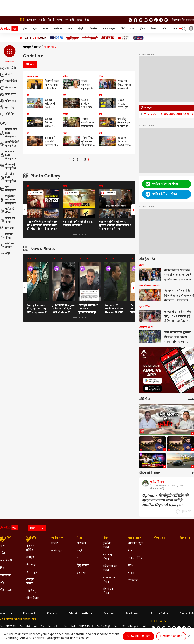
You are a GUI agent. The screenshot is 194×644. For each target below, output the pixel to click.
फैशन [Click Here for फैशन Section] (131, 573)
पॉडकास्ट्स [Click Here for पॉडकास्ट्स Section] (6, 590)
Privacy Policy (160, 613)
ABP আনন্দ (54, 626)
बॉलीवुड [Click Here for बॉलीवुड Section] (30, 557)
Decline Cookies (171, 636)
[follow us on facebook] (135, 20)
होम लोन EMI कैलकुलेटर (8, 178)
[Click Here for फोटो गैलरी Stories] (90, 38)
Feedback (29, 613)
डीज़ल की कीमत (7, 220)
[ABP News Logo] (10, 29)
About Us (6, 613)
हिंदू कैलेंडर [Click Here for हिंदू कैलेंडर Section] (83, 566)
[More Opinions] (191, 473)
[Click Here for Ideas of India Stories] (123, 38)
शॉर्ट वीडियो (9, 81)
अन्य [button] (178, 29)
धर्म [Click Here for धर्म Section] (79, 558)
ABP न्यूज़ (39, 626)
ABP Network (8, 626)
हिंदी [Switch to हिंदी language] (22, 20)
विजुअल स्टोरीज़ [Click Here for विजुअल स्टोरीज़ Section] (30, 548)
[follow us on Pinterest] (156, 20)
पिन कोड (7, 228)
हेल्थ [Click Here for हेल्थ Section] (131, 566)
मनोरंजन (58, 29)
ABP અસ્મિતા (86, 626)
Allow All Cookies (139, 636)
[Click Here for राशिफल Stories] (73, 38)
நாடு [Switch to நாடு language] (79, 20)
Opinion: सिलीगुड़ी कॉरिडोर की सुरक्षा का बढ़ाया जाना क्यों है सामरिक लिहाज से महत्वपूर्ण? (165, 501)
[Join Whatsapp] (166, 20)
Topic (37, 47)
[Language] (37, 528)
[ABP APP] (152, 381)
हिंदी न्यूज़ (27, 47)
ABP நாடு (134, 626)
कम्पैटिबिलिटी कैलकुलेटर (10, 144)
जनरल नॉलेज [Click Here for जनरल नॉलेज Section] (135, 558)
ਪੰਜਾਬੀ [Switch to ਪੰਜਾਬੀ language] (51, 20)
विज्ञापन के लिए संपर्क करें (183, 20)
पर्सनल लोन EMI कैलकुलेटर (9, 133)
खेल (70, 29)
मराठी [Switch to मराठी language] (42, 20)
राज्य (45, 29)
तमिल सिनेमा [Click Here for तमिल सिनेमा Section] (33, 598)
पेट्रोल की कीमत (7, 211)
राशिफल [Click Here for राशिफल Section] (81, 543)
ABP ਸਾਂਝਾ (119, 626)
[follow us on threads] (141, 20)
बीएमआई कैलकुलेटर (8, 166)
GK (123, 29)
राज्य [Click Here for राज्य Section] (3, 546)
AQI (5, 254)
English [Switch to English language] (32, 20)
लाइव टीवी (8, 68)
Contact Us (187, 613)
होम (25, 29)
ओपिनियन (8, 114)
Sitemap (109, 613)
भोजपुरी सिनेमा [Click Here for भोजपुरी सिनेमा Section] (30, 582)
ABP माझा (69, 626)
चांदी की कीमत (7, 246)
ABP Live (25, 626)
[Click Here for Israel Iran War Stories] (33, 38)
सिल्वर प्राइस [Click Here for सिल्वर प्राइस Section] (186, 538)
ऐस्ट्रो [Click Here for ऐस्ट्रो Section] (79, 538)
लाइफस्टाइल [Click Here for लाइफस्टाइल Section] (135, 538)
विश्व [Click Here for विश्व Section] (2, 568)
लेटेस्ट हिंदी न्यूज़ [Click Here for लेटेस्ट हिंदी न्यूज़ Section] (6, 539)
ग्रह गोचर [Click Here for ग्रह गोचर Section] (82, 573)
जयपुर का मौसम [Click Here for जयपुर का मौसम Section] (108, 557)
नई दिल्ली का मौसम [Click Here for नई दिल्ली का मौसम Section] (110, 568)
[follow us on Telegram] (161, 20)
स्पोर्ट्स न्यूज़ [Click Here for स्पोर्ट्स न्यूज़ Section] (57, 538)
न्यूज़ (35, 29)
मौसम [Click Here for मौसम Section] (106, 538)
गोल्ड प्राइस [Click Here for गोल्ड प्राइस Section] (160, 538)
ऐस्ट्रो (81, 29)
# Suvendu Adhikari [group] (175, 114)
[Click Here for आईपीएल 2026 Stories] (56, 38)
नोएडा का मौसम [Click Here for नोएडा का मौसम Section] (108, 591)
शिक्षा (154, 29)
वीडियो (6, 75)
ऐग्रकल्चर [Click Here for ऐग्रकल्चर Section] (133, 580)
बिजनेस (93, 29)
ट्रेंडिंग (143, 29)
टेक (132, 29)
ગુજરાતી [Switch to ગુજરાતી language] (69, 20)
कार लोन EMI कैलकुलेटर (8, 155)
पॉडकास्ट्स (8, 101)
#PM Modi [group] (150, 114)
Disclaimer (133, 613)
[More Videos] (191, 399)
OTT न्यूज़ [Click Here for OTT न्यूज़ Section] (32, 572)
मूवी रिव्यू (7, 108)
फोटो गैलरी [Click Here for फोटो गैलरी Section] (6, 561)
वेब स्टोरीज (8, 88)
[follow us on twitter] (130, 20)
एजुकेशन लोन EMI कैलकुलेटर (8, 200)
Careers (52, 613)
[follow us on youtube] (146, 20)
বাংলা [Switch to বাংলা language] (60, 20)
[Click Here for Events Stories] (108, 38)
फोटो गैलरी (8, 94)
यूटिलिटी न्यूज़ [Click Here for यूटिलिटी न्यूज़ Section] (135, 543)
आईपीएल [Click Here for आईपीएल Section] (56, 551)
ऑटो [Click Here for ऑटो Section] (3, 583)
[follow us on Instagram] (151, 20)
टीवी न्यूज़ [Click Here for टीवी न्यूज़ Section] (31, 565)
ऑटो (165, 29)
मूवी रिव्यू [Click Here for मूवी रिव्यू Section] (30, 591)
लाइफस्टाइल (109, 29)
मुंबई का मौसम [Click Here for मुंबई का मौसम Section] (107, 545)
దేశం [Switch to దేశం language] (87, 20)
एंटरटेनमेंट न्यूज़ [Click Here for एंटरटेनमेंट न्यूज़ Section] (31, 539)
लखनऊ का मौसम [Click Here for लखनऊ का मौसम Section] (109, 580)
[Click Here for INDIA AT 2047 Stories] (138, 38)
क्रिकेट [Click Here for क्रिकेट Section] (55, 543)
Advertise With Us (80, 613)
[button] (10, 54)
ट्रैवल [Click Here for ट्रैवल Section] (131, 551)
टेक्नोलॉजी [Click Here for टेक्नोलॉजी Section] (6, 576)
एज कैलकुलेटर (8, 189)
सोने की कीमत (7, 236)
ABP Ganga (104, 626)
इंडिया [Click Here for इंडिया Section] (3, 553)
